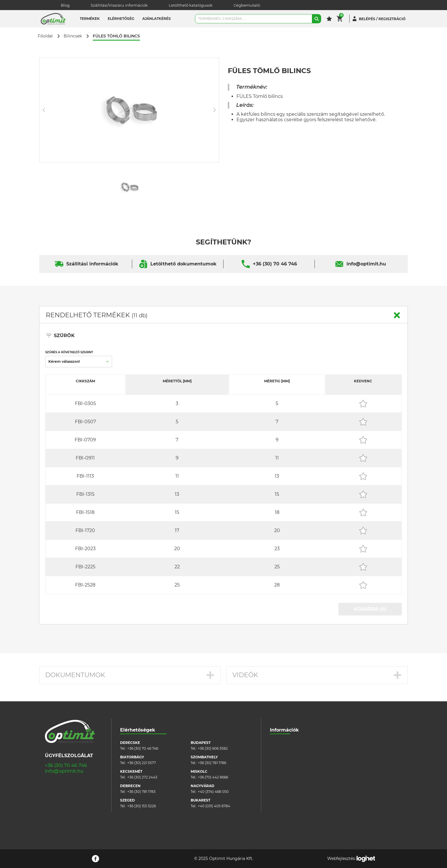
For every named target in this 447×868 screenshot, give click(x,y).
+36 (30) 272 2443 (142, 777)
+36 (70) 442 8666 (213, 777)
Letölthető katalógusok (191, 5)
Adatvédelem (282, 777)
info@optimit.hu (366, 264)
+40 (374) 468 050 (213, 792)
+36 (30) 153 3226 (142, 806)
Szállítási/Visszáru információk (119, 5)
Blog (65, 5)
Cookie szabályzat (285, 769)
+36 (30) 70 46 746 (275, 264)
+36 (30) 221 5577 (142, 763)
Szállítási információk (92, 264)
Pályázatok (279, 786)
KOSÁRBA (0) (370, 609)
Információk (284, 730)
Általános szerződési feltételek (296, 760)
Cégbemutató (247, 5)
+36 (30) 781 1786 (212, 763)
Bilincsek (73, 36)
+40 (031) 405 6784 (214, 806)
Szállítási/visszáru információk (296, 751)
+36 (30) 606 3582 (213, 748)
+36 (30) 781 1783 (141, 792)
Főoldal (45, 36)
